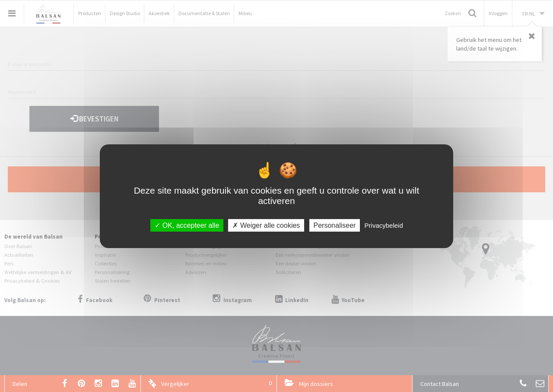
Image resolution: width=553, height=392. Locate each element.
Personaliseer (335, 225)
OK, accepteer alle (187, 225)
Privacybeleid (384, 225)
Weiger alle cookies (266, 225)
